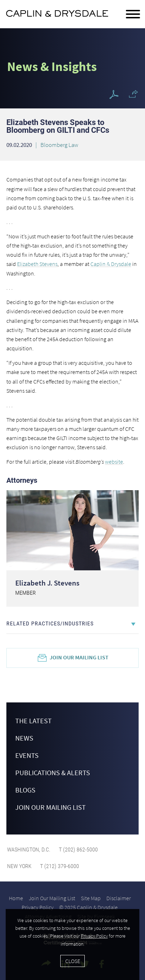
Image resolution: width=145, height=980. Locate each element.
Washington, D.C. (29, 850)
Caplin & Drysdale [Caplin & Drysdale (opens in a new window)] (111, 264)
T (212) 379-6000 (59, 866)
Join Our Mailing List (79, 657)
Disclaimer (119, 898)
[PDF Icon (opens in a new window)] (114, 95)
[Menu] (133, 14)
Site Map (91, 898)
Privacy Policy (38, 907)
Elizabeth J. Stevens (47, 583)
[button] (133, 94)
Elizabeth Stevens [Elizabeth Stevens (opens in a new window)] (37, 264)
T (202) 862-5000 (78, 850)
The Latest (34, 721)
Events (27, 755)
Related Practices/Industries (50, 623)
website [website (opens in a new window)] (114, 462)
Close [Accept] (73, 961)
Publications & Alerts (53, 773)
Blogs (25, 790)
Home (16, 898)
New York (19, 866)
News (24, 738)
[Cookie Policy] (72, 945)
